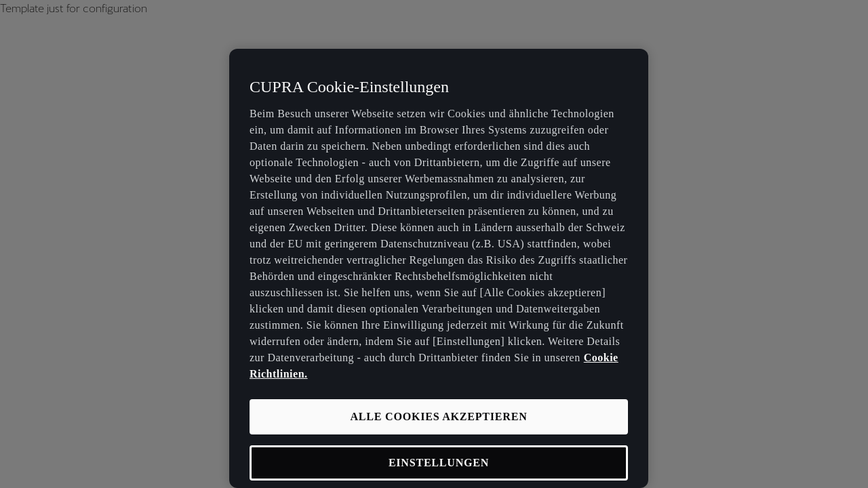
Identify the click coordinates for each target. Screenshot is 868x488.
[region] (439, 268)
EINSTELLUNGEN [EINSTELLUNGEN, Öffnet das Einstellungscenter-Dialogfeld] (439, 463)
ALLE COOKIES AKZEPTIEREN (438, 416)
